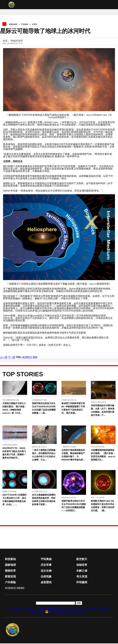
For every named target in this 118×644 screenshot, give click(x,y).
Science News (15, 589)
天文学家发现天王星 (40, 492)
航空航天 (82, 560)
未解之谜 (82, 571)
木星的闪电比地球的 (10, 445)
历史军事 (46, 565)
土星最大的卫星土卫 (69, 401)
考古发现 (82, 577)
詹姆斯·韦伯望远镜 (10, 492)
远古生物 (46, 571)
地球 (35, 358)
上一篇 (4, 358)
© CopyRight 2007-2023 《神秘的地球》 (33, 609)
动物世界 (82, 565)
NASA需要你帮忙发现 (11, 401)
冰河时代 (27, 358)
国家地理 (10, 565)
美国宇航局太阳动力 (69, 498)
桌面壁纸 (46, 583)
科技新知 (10, 560)
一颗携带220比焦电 (69, 447)
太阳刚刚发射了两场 (40, 401)
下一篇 (12, 358)
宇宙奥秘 (25, 25)
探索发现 (10, 577)
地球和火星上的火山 (40, 447)
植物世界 (10, 571)
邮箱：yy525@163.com (74, 609)
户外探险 (10, 583)
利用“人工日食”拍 (98, 498)
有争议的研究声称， (99, 447)
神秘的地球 (13, 25)
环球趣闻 (82, 583)
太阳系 (34, 25)
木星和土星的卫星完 (99, 403)
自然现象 (46, 577)
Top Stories (23, 375)
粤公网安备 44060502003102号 (69, 613)
